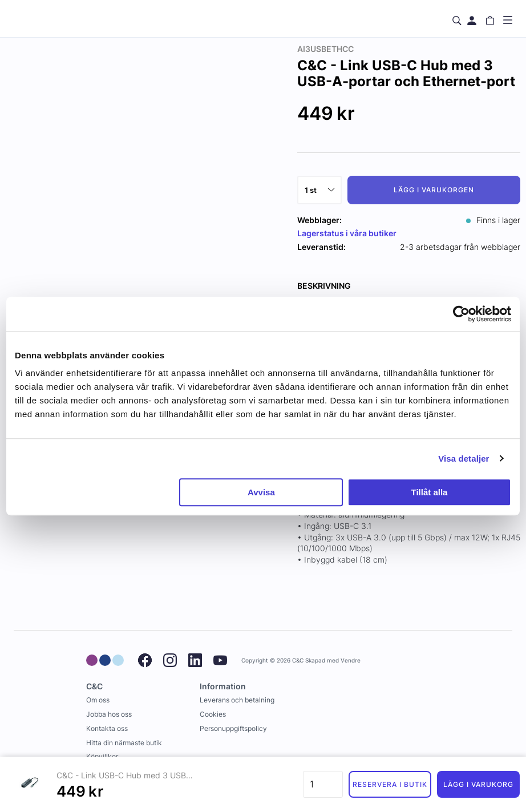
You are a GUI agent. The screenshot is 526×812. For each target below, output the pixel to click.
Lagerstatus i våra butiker (347, 233)
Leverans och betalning (237, 700)
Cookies (213, 714)
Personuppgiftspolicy (233, 728)
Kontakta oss (107, 728)
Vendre (351, 660)
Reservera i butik (390, 784)
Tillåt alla (429, 492)
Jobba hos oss (109, 714)
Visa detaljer (464, 458)
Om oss (98, 700)
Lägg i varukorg (478, 784)
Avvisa (261, 492)
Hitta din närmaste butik (124, 743)
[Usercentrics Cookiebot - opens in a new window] (461, 314)
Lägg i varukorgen (434, 190)
